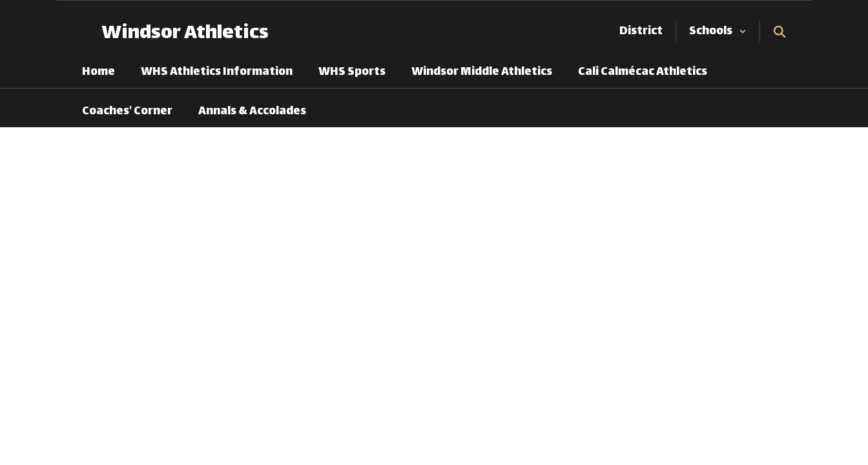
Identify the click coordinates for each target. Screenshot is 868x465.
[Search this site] (780, 32)
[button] (718, 32)
